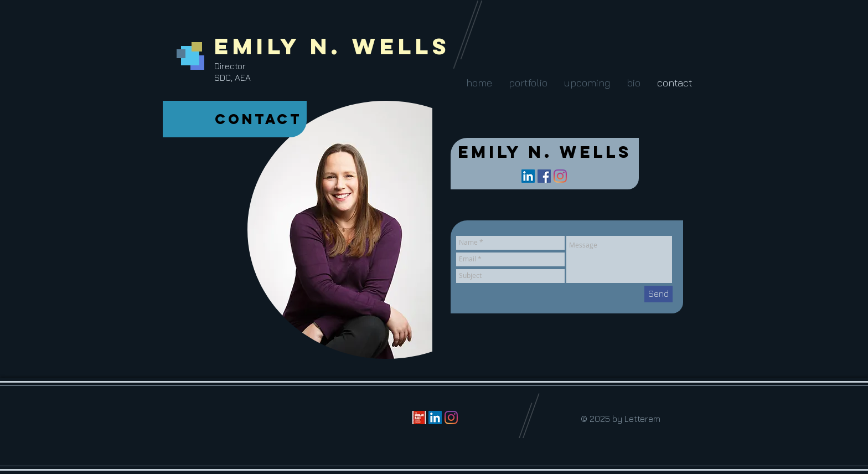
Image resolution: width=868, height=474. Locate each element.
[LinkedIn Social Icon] (528, 176)
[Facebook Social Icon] (544, 176)
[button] (528, 83)
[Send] (658, 294)
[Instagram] (560, 176)
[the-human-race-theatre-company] (419, 418)
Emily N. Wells (332, 46)
